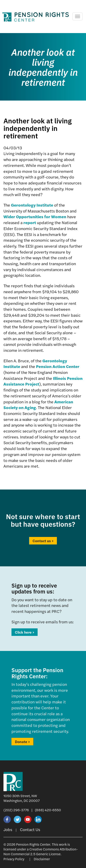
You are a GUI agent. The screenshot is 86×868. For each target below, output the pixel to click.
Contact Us (30, 829)
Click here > (25, 632)
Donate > (22, 742)
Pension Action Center (58, 366)
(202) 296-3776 (16, 810)
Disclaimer (42, 859)
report (30, 222)
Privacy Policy (14, 859)
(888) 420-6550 (48, 810)
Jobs (8, 829)
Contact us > (43, 541)
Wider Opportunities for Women (35, 216)
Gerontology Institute (32, 205)
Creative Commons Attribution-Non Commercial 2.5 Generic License (41, 851)
